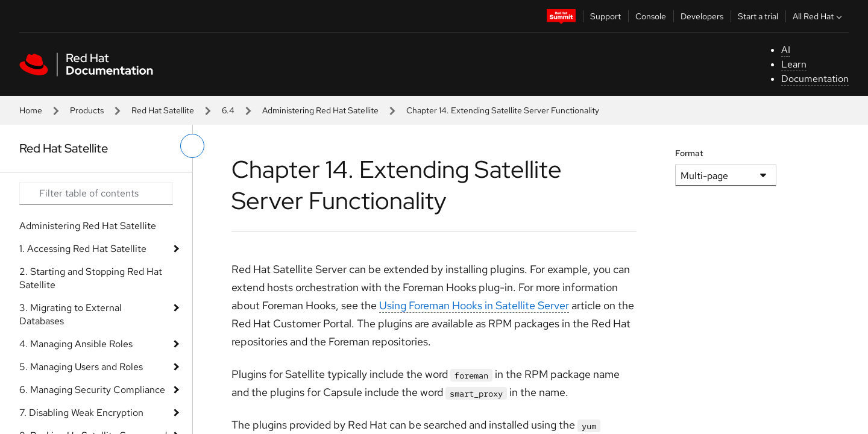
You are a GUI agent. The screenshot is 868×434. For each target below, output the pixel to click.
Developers (702, 16)
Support (605, 16)
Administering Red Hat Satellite (320, 110)
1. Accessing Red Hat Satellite (83, 249)
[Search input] (96, 193)
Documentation (815, 79)
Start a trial (758, 16)
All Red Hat (819, 16)
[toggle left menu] (192, 146)
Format (689, 153)
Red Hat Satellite (163, 110)
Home (31, 110)
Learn (794, 64)
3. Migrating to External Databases (71, 314)
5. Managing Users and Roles (81, 367)
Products (87, 110)
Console (651, 16)
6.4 (228, 110)
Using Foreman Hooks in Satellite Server (474, 305)
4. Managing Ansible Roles (76, 344)
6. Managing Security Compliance (92, 390)
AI (786, 50)
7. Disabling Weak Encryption (81, 413)
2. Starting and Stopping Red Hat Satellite (91, 278)
